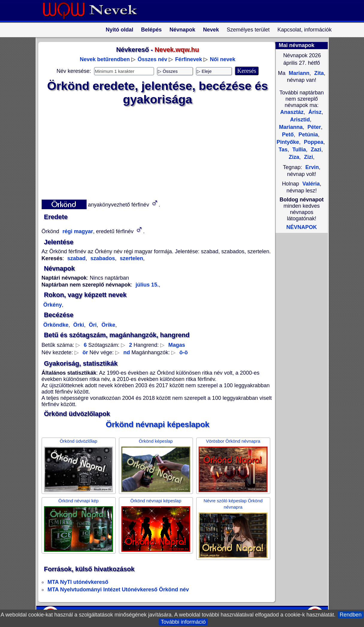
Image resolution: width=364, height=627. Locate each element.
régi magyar (77, 231)
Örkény (53, 305)
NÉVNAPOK (302, 227)
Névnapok (182, 30)
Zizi (308, 157)
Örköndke (56, 325)
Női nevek (222, 59)
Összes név (152, 59)
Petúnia (307, 135)
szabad (77, 258)
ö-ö (184, 352)
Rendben (351, 615)
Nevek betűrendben (105, 59)
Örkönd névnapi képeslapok (158, 424)
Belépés (151, 30)
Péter (313, 127)
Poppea (313, 142)
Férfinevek (188, 59)
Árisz (314, 112)
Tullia (299, 150)
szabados (102, 258)
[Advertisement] (154, 151)
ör (85, 352)
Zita (318, 73)
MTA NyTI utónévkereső (78, 582)
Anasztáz (292, 112)
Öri (92, 325)
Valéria (311, 184)
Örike (108, 325)
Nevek (211, 30)
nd (127, 352)
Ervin (312, 167)
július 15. (147, 285)
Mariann (298, 73)
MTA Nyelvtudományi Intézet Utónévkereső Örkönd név (118, 590)
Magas (177, 345)
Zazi (315, 150)
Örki (78, 325)
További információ (183, 622)
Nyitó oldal (120, 30)
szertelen (131, 258)
